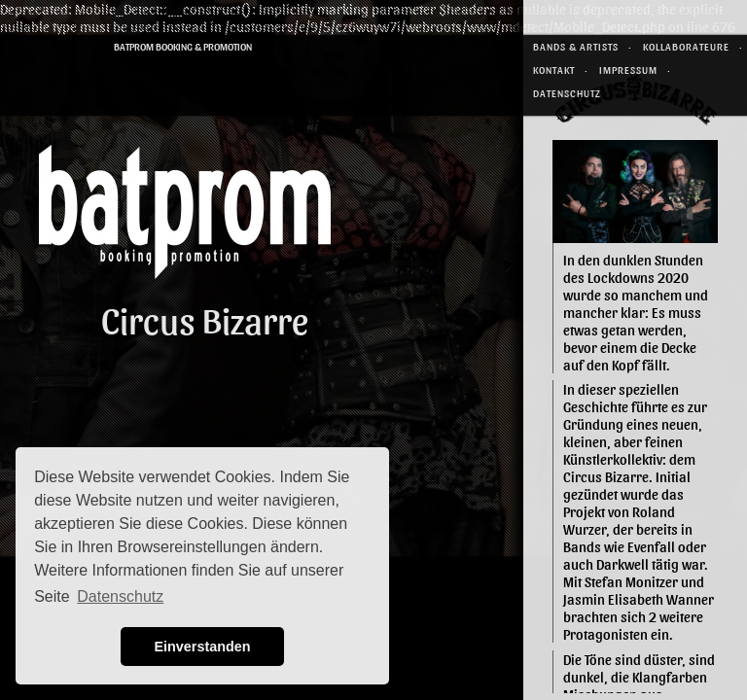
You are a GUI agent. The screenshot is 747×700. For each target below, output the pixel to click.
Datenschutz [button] (120, 596)
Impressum (628, 70)
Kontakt (554, 70)
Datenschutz (567, 93)
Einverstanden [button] (202, 647)
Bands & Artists (576, 46)
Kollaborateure (686, 46)
